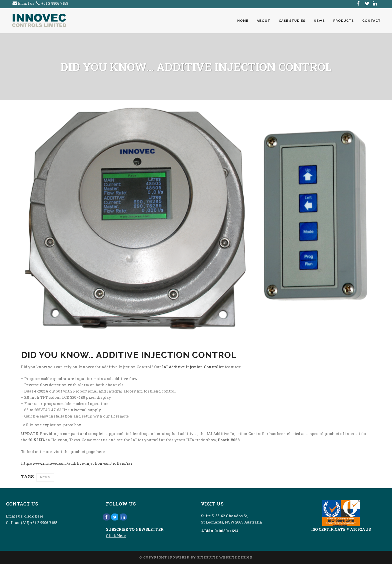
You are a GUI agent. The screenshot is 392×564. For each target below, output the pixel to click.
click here (34, 516)
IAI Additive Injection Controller (193, 367)
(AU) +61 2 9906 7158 (39, 522)
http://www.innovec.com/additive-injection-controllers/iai (76, 463)
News (45, 477)
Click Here (116, 535)
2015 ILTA (37, 440)
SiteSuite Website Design (225, 557)
